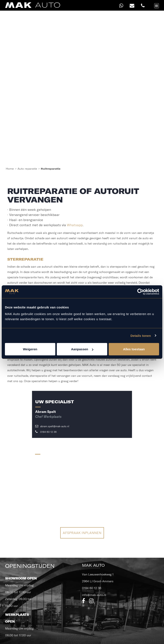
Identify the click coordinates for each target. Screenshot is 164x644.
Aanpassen (82, 349)
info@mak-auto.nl (94, 595)
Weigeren (30, 349)
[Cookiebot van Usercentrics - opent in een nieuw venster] (140, 292)
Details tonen (141, 335)
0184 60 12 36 (46, 432)
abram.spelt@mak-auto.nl (52, 426)
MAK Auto (93, 565)
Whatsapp (75, 225)
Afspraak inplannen (82, 533)
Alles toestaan (134, 349)
